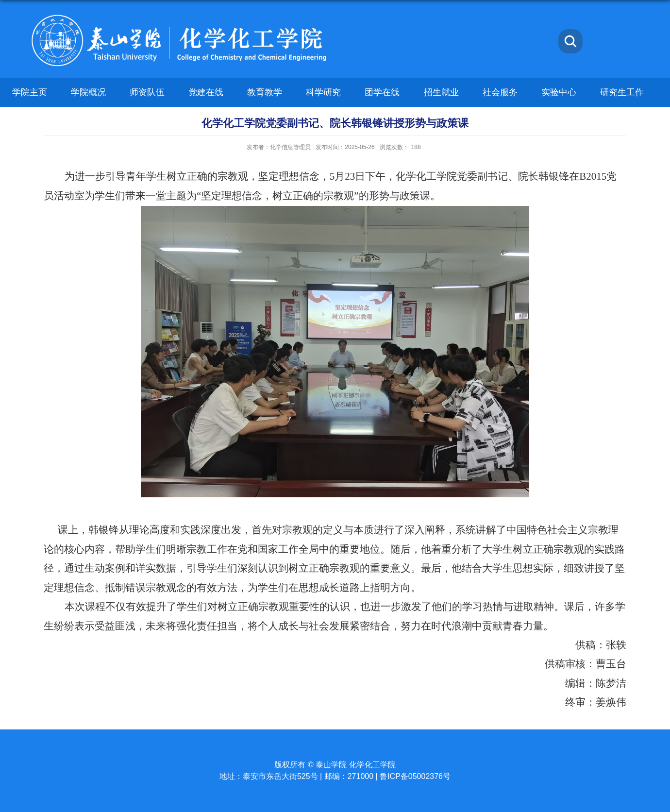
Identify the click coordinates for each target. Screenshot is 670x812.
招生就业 (441, 92)
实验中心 (559, 92)
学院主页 (30, 92)
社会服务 (500, 92)
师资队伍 (147, 92)
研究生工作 (622, 92)
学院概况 (88, 92)
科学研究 (323, 92)
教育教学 (265, 92)
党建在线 (206, 92)
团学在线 (382, 92)
